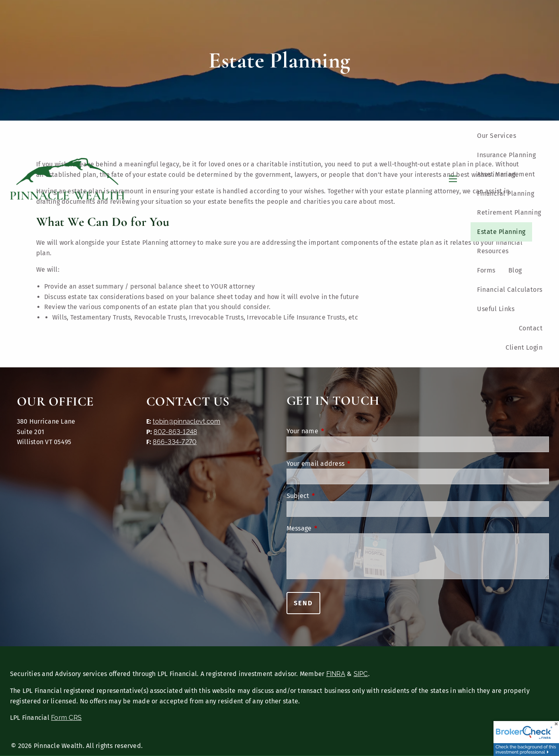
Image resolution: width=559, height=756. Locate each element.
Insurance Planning (506, 155)
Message (332, 528)
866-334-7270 (175, 442)
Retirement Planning (509, 212)
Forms (486, 270)
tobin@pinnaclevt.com (186, 421)
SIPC (361, 674)
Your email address (349, 464)
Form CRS (66, 718)
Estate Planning (501, 232)
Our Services (497, 136)
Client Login (524, 347)
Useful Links (496, 309)
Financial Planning (506, 194)
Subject (331, 496)
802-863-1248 (175, 432)
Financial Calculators (510, 290)
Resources (493, 251)
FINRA (336, 674)
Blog (515, 270)
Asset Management (506, 174)
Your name (336, 431)
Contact (531, 328)
